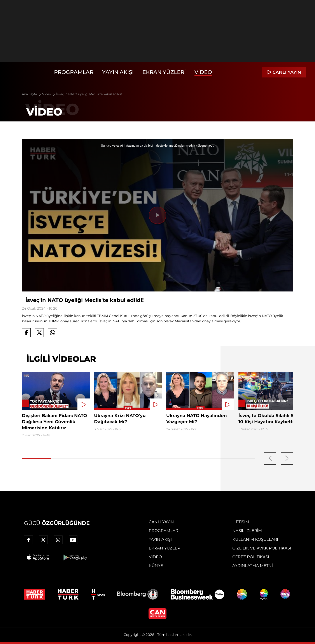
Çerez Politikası (251, 557)
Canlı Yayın (161, 522)
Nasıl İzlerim (247, 531)
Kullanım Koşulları (255, 539)
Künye (156, 566)
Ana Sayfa (32, 94)
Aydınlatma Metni (253, 566)
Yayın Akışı (118, 72)
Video (203, 72)
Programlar (74, 72)
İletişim (241, 522)
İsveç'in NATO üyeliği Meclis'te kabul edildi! (89, 94)
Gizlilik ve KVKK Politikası (262, 548)
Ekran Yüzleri (164, 72)
